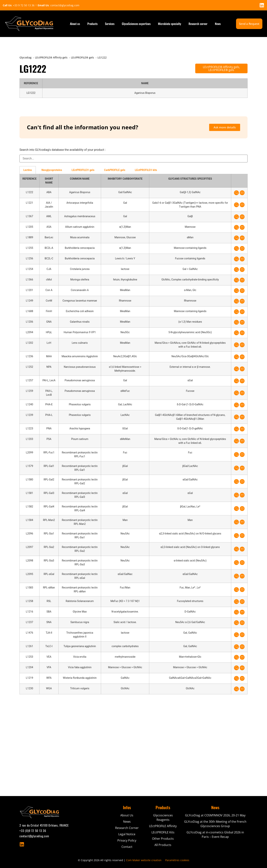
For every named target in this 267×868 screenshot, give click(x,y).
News (218, 24)
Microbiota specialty (170, 24)
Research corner (198, 24)
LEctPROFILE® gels (221, 70)
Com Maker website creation (144, 860)
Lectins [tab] (28, 170)
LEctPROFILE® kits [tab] (146, 170)
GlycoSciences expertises (136, 24)
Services (110, 24)
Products (92, 24)
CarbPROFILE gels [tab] (115, 170)
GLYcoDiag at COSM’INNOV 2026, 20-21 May (215, 815)
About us (75, 24)
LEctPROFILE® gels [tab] (83, 170)
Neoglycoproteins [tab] (52, 170)
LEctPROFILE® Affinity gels (221, 67)
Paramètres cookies (177, 860)
